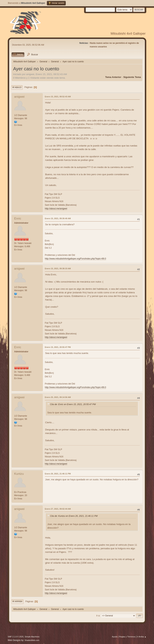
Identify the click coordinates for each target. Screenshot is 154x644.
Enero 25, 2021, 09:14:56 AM (58, 397)
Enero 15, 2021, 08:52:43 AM (58, 97)
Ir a (98, 616)
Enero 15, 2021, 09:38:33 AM (58, 269)
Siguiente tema (132, 77)
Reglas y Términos (127, 637)
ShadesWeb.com (32, 640)
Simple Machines (32, 637)
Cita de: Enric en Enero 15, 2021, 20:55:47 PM (73, 405)
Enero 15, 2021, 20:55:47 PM (58, 347)
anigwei (19, 97)
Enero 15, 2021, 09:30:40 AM (58, 218)
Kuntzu (19, 474)
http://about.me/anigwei (56, 209)
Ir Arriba (17, 601)
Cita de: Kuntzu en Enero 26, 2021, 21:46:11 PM (74, 516)
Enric (18, 219)
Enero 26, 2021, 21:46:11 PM (58, 474)
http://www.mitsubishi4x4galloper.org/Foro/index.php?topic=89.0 (75, 259)
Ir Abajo (17, 87)
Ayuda (115, 637)
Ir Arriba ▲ (142, 637)
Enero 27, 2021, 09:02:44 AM (58, 509)
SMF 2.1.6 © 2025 (16, 637)
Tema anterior (113, 77)
